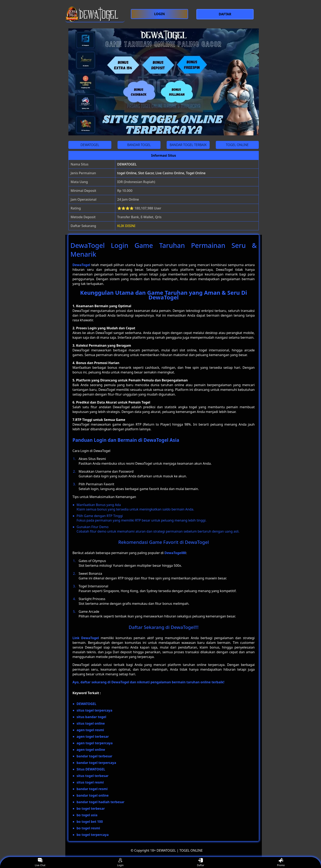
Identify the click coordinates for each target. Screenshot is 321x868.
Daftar (201, 863)
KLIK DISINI (126, 226)
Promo (281, 863)
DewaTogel (81, 265)
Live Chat (40, 863)
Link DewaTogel (86, 638)
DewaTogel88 (175, 553)
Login (120, 863)
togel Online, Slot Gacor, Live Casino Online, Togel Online (161, 173)
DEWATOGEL (127, 164)
